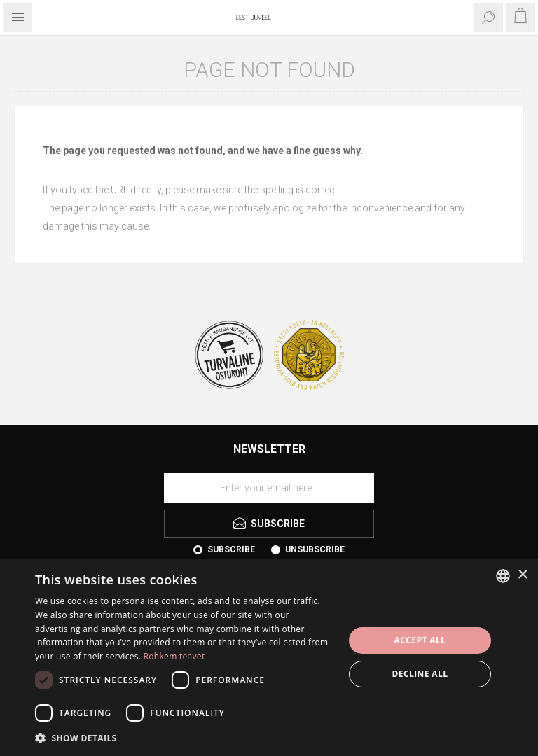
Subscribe (231, 549)
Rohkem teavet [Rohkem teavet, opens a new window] (174, 656)
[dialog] (269, 657)
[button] (185, 737)
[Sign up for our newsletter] (269, 488)
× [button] (522, 575)
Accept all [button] (420, 640)
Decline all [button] (420, 674)
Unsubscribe (315, 549)
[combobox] (503, 576)
